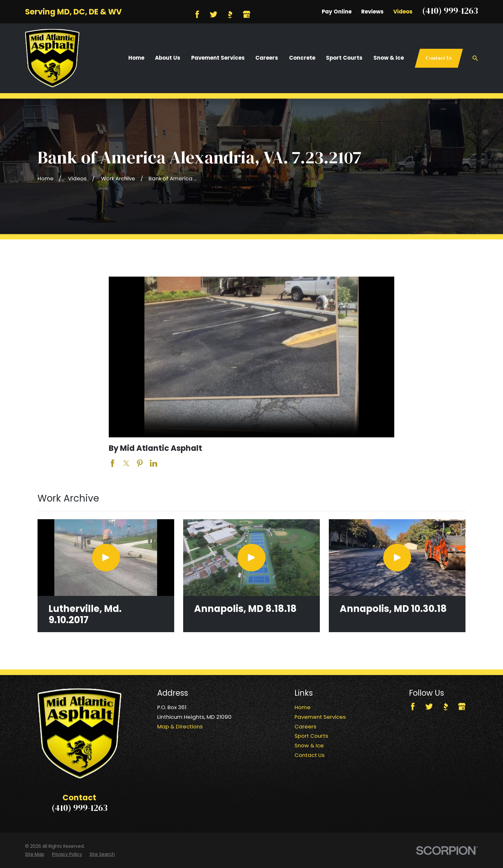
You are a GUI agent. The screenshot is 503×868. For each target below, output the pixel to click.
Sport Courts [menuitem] (344, 58)
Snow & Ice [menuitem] (389, 58)
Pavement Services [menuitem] (218, 58)
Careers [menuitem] (267, 58)
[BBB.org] (230, 14)
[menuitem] (35, 854)
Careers (305, 726)
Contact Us (439, 58)
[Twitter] (213, 14)
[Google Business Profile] (247, 14)
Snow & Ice (309, 745)
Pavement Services (320, 717)
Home (303, 707)
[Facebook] (197, 14)
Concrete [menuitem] (302, 58)
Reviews (372, 12)
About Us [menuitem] (168, 58)
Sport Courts (311, 736)
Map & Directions (180, 726)
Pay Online (337, 12)
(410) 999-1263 (450, 11)
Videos (403, 12)
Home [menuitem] (136, 58)
